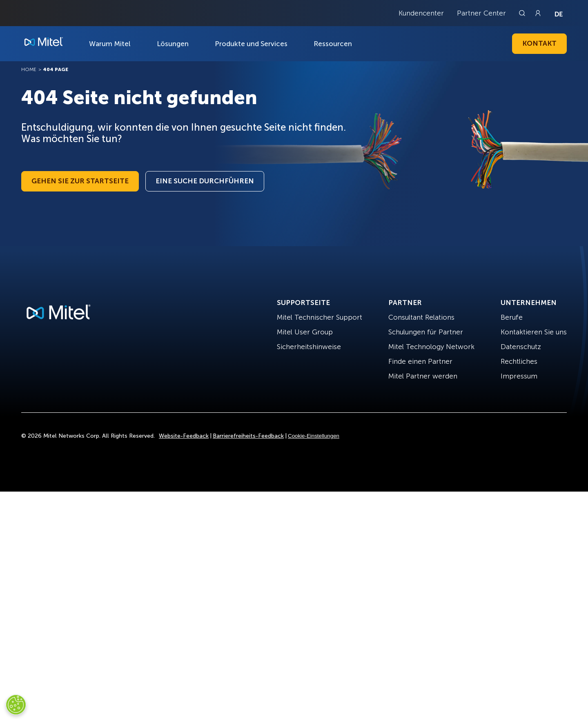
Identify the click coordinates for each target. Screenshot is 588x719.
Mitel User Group (305, 332)
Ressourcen (333, 44)
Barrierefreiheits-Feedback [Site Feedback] (248, 436)
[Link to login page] (538, 13)
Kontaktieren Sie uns (534, 332)
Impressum (519, 376)
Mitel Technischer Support (320, 317)
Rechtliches (519, 361)
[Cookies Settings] (16, 705)
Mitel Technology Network (431, 347)
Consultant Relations (421, 317)
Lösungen (173, 44)
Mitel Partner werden (423, 376)
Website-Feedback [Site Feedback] (184, 436)
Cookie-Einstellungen (314, 436)
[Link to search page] (523, 13)
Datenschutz (521, 347)
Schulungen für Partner (426, 332)
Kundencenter (421, 13)
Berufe (512, 317)
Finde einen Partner (420, 361)
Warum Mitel (110, 44)
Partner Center (481, 13)
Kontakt (539, 43)
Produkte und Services (251, 44)
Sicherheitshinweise (309, 347)
